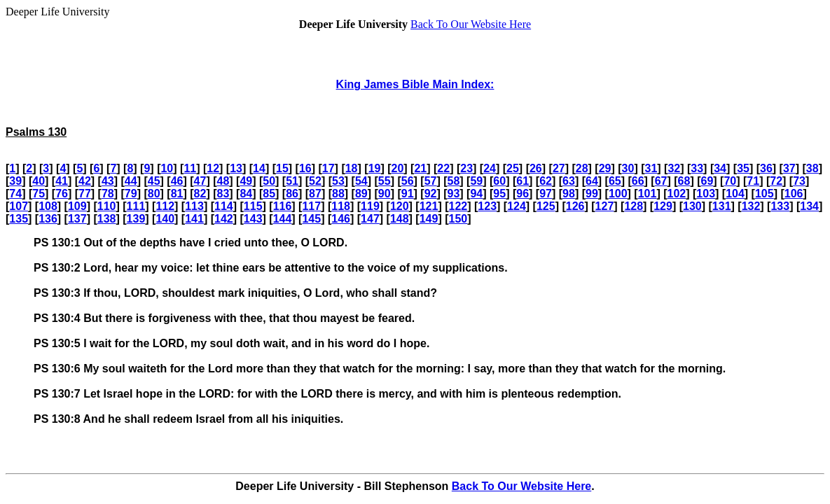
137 (77, 219)
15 (282, 168)
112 (165, 206)
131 (722, 206)
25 (513, 168)
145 (311, 219)
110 (107, 206)
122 (458, 206)
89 (361, 194)
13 (236, 168)
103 (706, 194)
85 (269, 194)
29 (605, 168)
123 (487, 206)
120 (400, 206)
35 (743, 168)
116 (283, 206)
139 (136, 219)
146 (341, 219)
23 (466, 168)
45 (154, 181)
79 (131, 194)
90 (385, 194)
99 (592, 194)
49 (246, 181)
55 (385, 181)
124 (517, 206)
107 (19, 206)
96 (523, 194)
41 (62, 181)
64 (592, 181)
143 (253, 219)
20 (398, 168)
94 (476, 194)
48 (223, 181)
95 (499, 194)
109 (77, 206)
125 (546, 206)
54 (361, 181)
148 (400, 219)
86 (292, 194)
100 (618, 194)
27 (559, 168)
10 (167, 168)
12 (213, 168)
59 (476, 181)
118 (341, 206)
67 (661, 181)
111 (136, 206)
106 (794, 194)
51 (292, 181)
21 (420, 168)
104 (735, 194)
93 (454, 194)
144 (283, 219)
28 (582, 168)
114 (224, 206)
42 (85, 181)
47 (200, 181)
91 (408, 194)
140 (165, 219)
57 (431, 181)
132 (751, 206)
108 (48, 206)
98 (569, 194)
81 (177, 194)
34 (720, 168)
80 (154, 194)
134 (809, 206)
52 (315, 181)
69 (707, 181)
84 (246, 194)
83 (223, 194)
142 (224, 219)
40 (39, 181)
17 (328, 168)
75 (39, 194)
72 (776, 181)
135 (19, 219)
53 (338, 181)
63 (569, 181)
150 (458, 219)
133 (780, 206)
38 (812, 168)
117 (311, 206)
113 (194, 206)
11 (190, 168)
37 (789, 168)
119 (370, 206)
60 (499, 181)
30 (628, 168)
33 (697, 168)
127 (605, 206)
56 (408, 181)
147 (370, 219)
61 (523, 181)
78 (108, 194)
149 (429, 219)
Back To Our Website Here (471, 24)
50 (269, 181)
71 (753, 181)
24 (490, 168)
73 (799, 181)
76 (62, 194)
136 (48, 219)
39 (15, 181)
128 (634, 206)
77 (85, 194)
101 (648, 194)
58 (454, 181)
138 (107, 219)
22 (443, 168)
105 (765, 194)
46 (177, 181)
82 (200, 194)
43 (108, 181)
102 (677, 194)
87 (315, 194)
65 (615, 181)
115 (253, 206)
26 (536, 168)
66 (638, 181)
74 (15, 194)
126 (575, 206)
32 (674, 168)
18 (352, 168)
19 (375, 168)
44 (131, 181)
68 (684, 181)
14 (259, 168)
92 (431, 194)
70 (730, 181)
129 (663, 206)
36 (766, 168)
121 (429, 206)
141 (194, 219)
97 (546, 194)
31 (651, 168)
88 (338, 194)
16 (305, 168)
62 (546, 181)
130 (692, 206)
